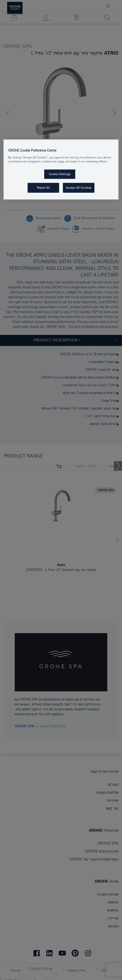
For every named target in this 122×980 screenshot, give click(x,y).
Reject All (43, 188)
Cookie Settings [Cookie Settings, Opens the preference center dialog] (60, 174)
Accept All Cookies (79, 188)
